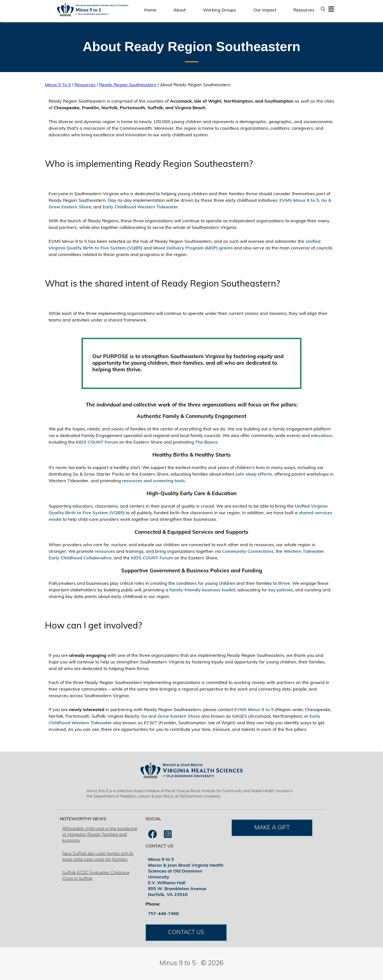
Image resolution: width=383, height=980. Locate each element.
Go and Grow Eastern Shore (171, 717)
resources (105, 552)
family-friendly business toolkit (202, 590)
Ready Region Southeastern (128, 85)
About (180, 10)
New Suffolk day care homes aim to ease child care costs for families (98, 857)
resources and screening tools (154, 481)
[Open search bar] (323, 9)
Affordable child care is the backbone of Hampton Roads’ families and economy (100, 835)
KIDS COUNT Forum (97, 442)
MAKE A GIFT (272, 828)
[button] (331, 10)
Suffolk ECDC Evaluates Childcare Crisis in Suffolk (96, 876)
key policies (281, 590)
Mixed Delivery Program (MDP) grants (193, 248)
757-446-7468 (163, 914)
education (321, 436)
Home (150, 10)
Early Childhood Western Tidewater (140, 207)
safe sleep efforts (254, 474)
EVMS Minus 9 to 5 (299, 201)
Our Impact (265, 10)
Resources (304, 10)
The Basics (206, 442)
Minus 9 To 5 (58, 85)
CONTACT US (186, 933)
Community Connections (248, 552)
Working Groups (220, 10)
